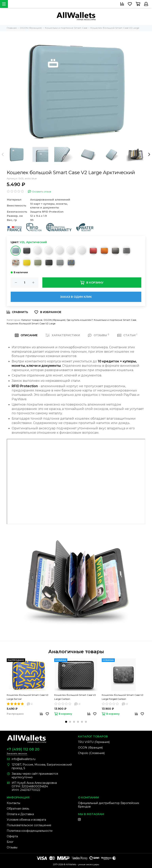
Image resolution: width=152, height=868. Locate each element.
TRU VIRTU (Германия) (94, 742)
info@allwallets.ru (24, 759)
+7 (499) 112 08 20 (23, 749)
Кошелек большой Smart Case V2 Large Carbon (75, 697)
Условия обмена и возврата (26, 820)
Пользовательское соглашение (29, 825)
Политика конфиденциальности (30, 831)
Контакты (13, 803)
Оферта (12, 836)
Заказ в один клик (76, 297)
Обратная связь (18, 809)
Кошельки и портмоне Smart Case (115, 320)
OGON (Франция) (55, 320)
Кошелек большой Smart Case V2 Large (31, 323)
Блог (10, 842)
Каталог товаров (32, 320)
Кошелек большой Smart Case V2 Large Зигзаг (28, 697)
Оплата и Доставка (20, 814)
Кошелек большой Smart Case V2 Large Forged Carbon (123, 697)
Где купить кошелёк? (80, 320)
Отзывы (12, 847)
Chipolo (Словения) (91, 753)
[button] (66, 722)
